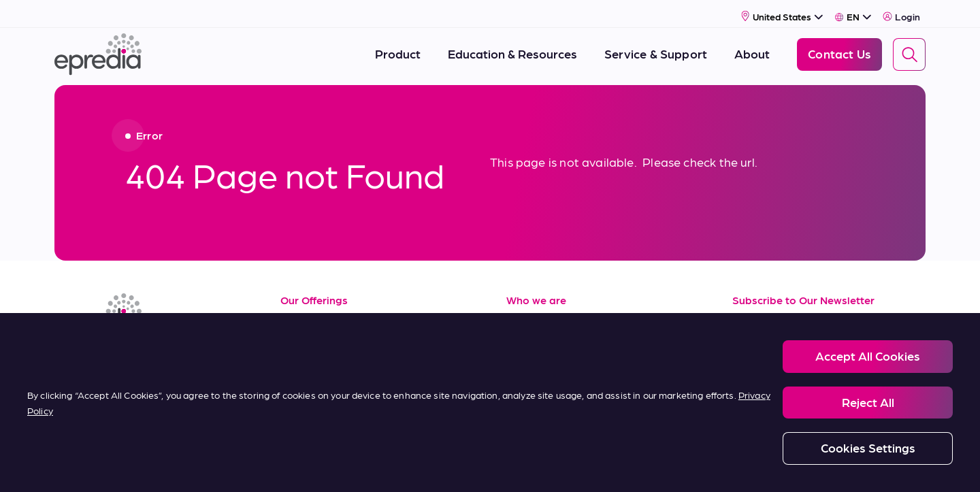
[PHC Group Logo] (77, 466)
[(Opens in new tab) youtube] (133, 355)
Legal (187, 465)
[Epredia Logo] (98, 49)
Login (901, 12)
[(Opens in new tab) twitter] (166, 355)
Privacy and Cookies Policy (275, 465)
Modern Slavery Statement (401, 465)
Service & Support (330, 347)
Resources (310, 317)
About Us (533, 317)
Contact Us (538, 408)
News (522, 377)
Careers (528, 347)
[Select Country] (782, 11)
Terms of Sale (318, 377)
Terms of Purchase (332, 408)
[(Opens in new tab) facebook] (101, 355)
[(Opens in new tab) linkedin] (68, 355)
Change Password (758, 465)
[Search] (909, 50)
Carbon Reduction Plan (655, 465)
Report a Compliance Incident (531, 465)
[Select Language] (853, 12)
